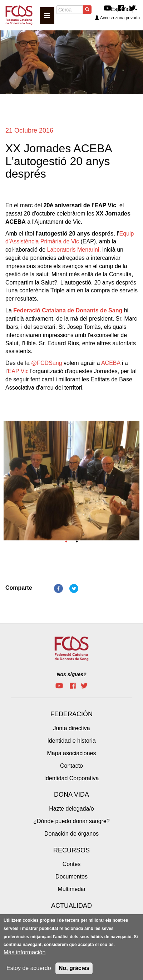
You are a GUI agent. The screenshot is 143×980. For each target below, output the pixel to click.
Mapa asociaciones (72, 753)
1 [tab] (66, 541)
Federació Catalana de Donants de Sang (68, 310)
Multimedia (71, 889)
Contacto (71, 766)
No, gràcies (74, 968)
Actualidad (71, 906)
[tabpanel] (71, 483)
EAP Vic (18, 371)
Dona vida (71, 795)
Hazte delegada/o (71, 809)
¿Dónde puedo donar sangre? (71, 821)
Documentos (71, 877)
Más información (24, 953)
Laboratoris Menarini (73, 250)
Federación (71, 714)
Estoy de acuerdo (29, 968)
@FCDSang (47, 363)
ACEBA (111, 363)
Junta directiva (71, 728)
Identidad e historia (71, 741)
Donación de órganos (71, 834)
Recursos (71, 850)
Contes (72, 864)
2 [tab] (77, 541)
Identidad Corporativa (72, 778)
